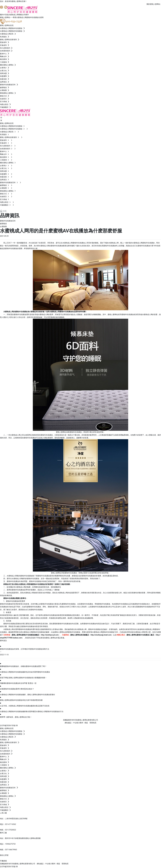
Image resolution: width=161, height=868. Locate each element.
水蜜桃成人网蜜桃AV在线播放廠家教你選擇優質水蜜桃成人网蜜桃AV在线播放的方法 (32, 711)
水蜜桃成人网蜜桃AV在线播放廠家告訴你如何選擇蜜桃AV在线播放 (25, 672)
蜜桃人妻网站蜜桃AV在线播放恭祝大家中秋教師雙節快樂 (21, 700)
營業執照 (93, 723)
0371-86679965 (11, 850)
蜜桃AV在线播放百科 (8, 221)
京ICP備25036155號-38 (9, 726)
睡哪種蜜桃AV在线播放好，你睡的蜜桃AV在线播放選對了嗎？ (23, 666)
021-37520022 (10, 830)
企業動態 (3, 226)
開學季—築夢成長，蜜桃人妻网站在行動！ (16, 717)
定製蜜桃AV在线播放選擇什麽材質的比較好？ (17, 689)
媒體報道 (3, 224)
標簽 (86, 723)
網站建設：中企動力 (72, 723)
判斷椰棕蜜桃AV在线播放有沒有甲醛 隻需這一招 (18, 683)
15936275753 (10, 844)
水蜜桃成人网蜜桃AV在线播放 (143, 243)
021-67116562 (10, 824)
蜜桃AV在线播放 (25, 629)
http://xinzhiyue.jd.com (50, 635)
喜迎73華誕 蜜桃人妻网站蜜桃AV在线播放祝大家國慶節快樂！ (23, 678)
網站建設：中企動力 (44, 864)
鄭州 (82, 723)
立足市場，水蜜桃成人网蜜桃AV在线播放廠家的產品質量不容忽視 (25, 706)
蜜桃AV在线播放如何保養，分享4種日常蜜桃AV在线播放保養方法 (25, 649)
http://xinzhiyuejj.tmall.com (101, 635)
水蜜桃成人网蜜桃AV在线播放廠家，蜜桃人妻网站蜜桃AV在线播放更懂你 (27, 695)
